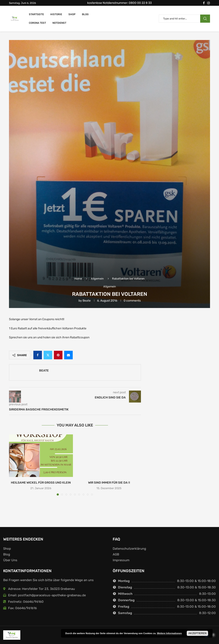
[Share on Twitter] (48, 355)
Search (205, 19)
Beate (87, 301)
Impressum (121, 560)
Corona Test (37, 23)
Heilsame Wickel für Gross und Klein (41, 483)
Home (78, 279)
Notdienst (59, 23)
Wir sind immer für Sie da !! (109, 483)
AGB (116, 554)
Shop (72, 14)
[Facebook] (204, 3)
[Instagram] (209, 3)
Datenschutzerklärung (129, 549)
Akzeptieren (198, 633)
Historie (56, 14)
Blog (85, 14)
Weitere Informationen (169, 633)
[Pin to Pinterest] (58, 355)
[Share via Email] (68, 355)
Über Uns (10, 560)
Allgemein (97, 279)
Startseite (36, 14)
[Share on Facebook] (38, 355)
